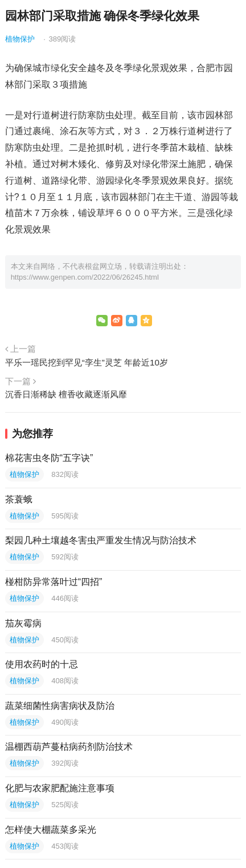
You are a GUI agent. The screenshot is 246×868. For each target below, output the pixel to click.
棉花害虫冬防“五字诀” (49, 458)
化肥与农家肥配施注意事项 (60, 788)
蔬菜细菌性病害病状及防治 (60, 706)
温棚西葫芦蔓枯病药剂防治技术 (69, 747)
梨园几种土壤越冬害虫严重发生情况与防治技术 (101, 540)
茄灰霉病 (23, 623)
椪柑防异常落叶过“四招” (54, 582)
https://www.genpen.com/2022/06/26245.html (85, 277)
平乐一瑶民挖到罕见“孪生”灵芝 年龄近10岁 (87, 362)
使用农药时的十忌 (42, 664)
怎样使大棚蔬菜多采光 (51, 830)
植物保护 (20, 39)
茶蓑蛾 (19, 499)
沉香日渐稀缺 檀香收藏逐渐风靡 (66, 394)
